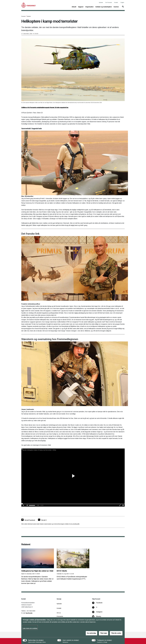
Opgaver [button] (81, 7)
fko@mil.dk (29, 613)
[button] (123, 8)
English (122, 3)
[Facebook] (99, 604)
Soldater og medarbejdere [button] (104, 7)
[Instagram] (99, 613)
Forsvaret (23, 16)
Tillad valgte (104, 633)
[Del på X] (42, 520)
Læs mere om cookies (30, 628)
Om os (59, 613)
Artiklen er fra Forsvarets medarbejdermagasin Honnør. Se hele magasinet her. (45, 107)
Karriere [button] (116, 7)
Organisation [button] (89, 7)
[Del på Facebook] (28, 520)
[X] (97, 608)
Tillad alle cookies (116, 633)
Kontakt (116, 3)
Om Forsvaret (109, 3)
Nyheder (101, 3)
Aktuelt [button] (74, 7)
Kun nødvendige (92, 633)
